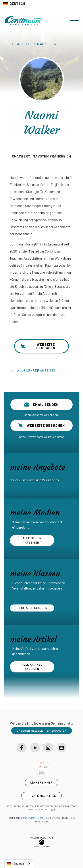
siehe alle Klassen (32, 608)
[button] (75, 20)
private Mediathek (41, 796)
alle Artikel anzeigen (32, 667)
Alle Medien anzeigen (32, 540)
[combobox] (19, 864)
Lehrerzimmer (41, 782)
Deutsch (15, 864)
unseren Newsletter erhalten (42, 731)
